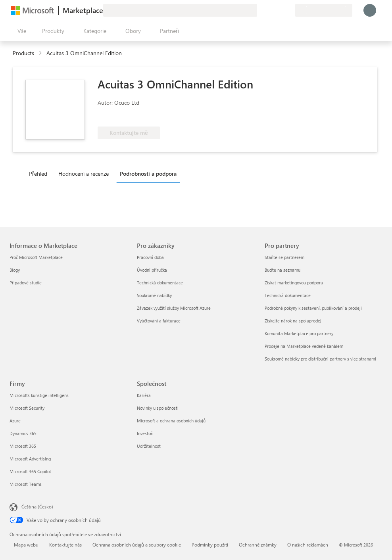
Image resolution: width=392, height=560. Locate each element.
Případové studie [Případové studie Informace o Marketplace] (26, 283)
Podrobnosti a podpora (148, 174)
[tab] (40, 173)
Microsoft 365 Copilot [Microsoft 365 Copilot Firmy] (30, 471)
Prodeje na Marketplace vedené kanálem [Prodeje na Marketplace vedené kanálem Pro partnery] (304, 346)
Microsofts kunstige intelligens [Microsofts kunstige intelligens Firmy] (39, 395)
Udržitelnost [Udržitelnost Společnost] (149, 446)
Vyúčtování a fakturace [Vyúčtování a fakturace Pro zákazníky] (159, 321)
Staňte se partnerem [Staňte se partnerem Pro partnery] (284, 257)
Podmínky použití (210, 545)
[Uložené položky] (279, 10)
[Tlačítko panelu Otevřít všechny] (20, 31)
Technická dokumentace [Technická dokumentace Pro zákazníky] (160, 283)
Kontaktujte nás (65, 545)
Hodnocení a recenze (84, 174)
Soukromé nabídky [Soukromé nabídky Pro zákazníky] (154, 295)
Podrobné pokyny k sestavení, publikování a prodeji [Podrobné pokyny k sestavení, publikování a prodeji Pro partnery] (313, 308)
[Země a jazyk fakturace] (324, 10)
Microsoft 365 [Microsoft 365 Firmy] (23, 446)
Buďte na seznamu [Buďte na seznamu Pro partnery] (282, 270)
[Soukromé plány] (289, 10)
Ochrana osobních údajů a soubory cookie (137, 545)
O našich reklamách (308, 545)
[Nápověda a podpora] (270, 10)
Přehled (38, 174)
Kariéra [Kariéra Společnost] (144, 395)
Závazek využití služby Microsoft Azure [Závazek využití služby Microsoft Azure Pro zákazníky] (174, 308)
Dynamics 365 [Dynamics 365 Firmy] (23, 433)
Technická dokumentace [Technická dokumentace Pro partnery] (288, 295)
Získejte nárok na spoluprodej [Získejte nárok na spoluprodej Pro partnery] (293, 321)
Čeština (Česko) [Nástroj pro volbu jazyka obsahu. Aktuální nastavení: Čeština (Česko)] (37, 506)
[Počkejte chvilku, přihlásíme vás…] (370, 10)
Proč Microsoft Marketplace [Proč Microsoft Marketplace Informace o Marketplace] (36, 257)
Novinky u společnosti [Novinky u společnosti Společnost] (158, 408)
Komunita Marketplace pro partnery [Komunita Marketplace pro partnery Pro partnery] (299, 333)
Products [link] (23, 53)
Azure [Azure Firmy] (15, 421)
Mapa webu (26, 545)
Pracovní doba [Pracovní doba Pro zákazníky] (150, 257)
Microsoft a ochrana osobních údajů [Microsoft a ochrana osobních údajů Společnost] (171, 421)
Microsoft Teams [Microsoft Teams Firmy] (26, 484)
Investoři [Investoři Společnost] (145, 433)
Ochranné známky (258, 545)
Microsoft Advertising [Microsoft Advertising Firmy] (30, 459)
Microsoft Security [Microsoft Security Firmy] (27, 408)
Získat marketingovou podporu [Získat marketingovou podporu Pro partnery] (294, 283)
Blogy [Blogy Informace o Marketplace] (15, 270)
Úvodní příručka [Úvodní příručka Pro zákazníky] (152, 270)
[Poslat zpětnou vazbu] (260, 10)
